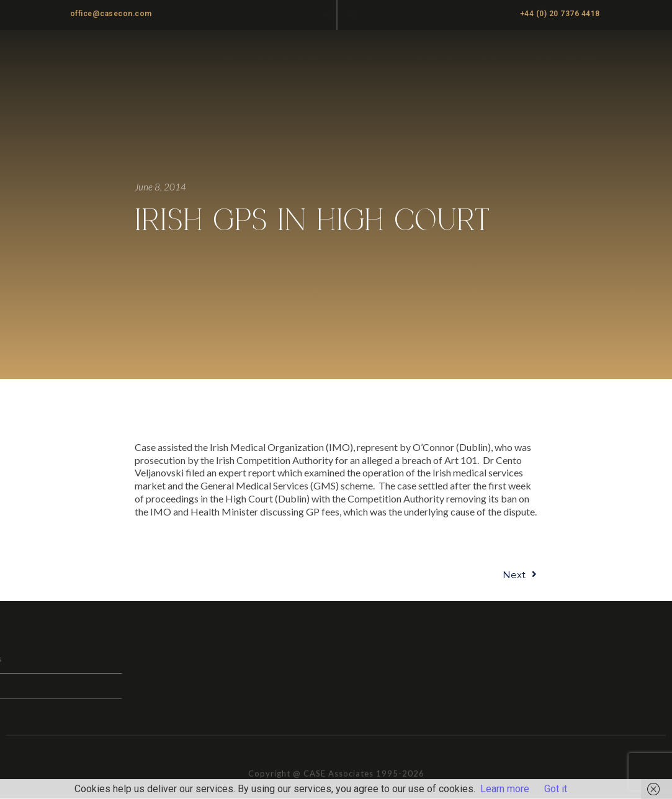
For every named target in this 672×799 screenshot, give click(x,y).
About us (365, 56)
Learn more (505, 789)
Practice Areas (289, 56)
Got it (556, 789)
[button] (351, 14)
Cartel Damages (564, 56)
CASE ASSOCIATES (115, 57)
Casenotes (433, 56)
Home (220, 56)
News (492, 56)
